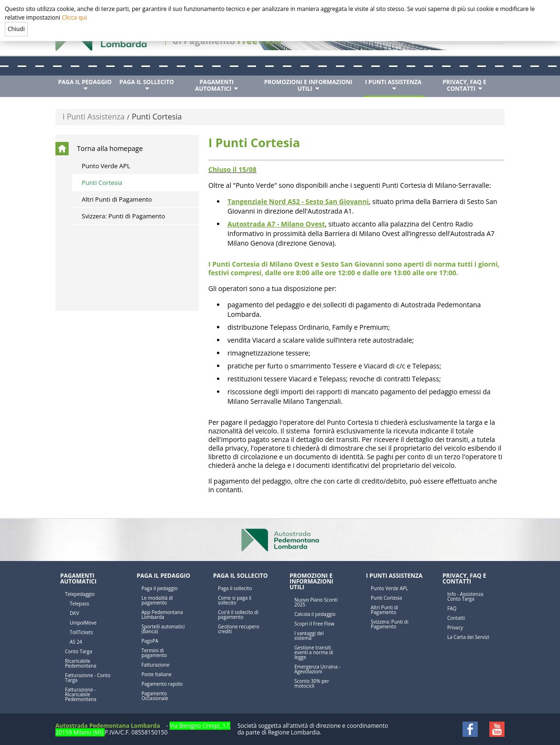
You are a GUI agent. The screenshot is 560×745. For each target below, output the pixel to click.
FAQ (452, 608)
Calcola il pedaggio (315, 614)
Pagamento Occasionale (155, 696)
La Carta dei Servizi (468, 637)
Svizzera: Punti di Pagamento (123, 216)
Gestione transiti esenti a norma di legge (314, 652)
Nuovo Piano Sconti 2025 (316, 602)
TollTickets (81, 632)
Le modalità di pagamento (157, 600)
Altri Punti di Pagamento (117, 199)
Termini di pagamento (154, 653)
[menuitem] (86, 86)
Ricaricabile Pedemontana (81, 663)
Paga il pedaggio (163, 576)
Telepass (79, 604)
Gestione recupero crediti (239, 629)
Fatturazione (156, 665)
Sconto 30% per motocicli (312, 683)
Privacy (455, 627)
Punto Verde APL (106, 166)
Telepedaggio (80, 594)
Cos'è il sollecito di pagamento (238, 615)
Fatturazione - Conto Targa (88, 678)
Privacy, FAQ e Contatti (464, 578)
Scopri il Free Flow (314, 624)
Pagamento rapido (162, 684)
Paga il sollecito (240, 576)
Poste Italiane (156, 674)
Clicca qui (74, 17)
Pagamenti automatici (78, 578)
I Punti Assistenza (94, 117)
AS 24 (76, 642)
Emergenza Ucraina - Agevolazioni (317, 669)
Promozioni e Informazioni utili (312, 581)
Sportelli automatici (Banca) (163, 629)
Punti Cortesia (157, 117)
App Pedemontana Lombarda (162, 615)
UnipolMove (83, 623)
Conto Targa (79, 651)
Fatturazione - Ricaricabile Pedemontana (81, 694)
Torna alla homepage (110, 148)
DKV (74, 613)
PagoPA (150, 641)
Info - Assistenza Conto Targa (465, 596)
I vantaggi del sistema (309, 636)
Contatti (456, 618)
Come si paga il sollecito (235, 600)
